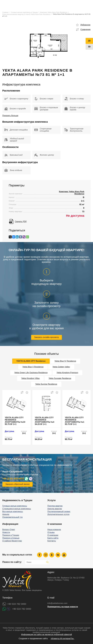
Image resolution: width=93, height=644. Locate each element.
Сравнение (85, 29)
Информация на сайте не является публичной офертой (46, 634)
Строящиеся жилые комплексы (17, 509)
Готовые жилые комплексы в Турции (24, 12)
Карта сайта (53, 538)
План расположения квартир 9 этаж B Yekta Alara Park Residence (26, 14)
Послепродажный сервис (59, 512)
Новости (6, 532)
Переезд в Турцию (11, 535)
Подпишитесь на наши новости (63, 607)
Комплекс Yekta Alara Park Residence (54, 12)
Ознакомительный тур (12, 517)
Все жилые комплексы (13, 512)
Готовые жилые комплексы (15, 506)
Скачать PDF (21, 222)
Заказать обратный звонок (17, 484)
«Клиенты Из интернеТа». (63, 639)
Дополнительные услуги (58, 514)
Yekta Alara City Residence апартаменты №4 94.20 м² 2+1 (44, 421)
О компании (53, 535)
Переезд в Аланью (11, 538)
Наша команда (54, 530)
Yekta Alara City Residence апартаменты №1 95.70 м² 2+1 (74, 421)
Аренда (6, 514)
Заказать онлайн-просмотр (46, 337)
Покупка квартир (55, 506)
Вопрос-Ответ (9, 530)
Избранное (85, 25)
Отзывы (51, 532)
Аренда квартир (55, 509)
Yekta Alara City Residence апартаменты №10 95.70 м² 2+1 (15, 421)
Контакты (52, 541)
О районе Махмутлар (12, 541)
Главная (5, 12)
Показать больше (10, 116)
